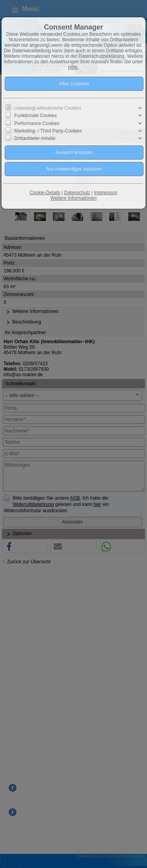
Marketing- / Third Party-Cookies (48, 131)
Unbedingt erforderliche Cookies (48, 108)
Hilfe (73, 67)
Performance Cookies (37, 123)
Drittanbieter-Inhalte (35, 138)
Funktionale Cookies (35, 116)
